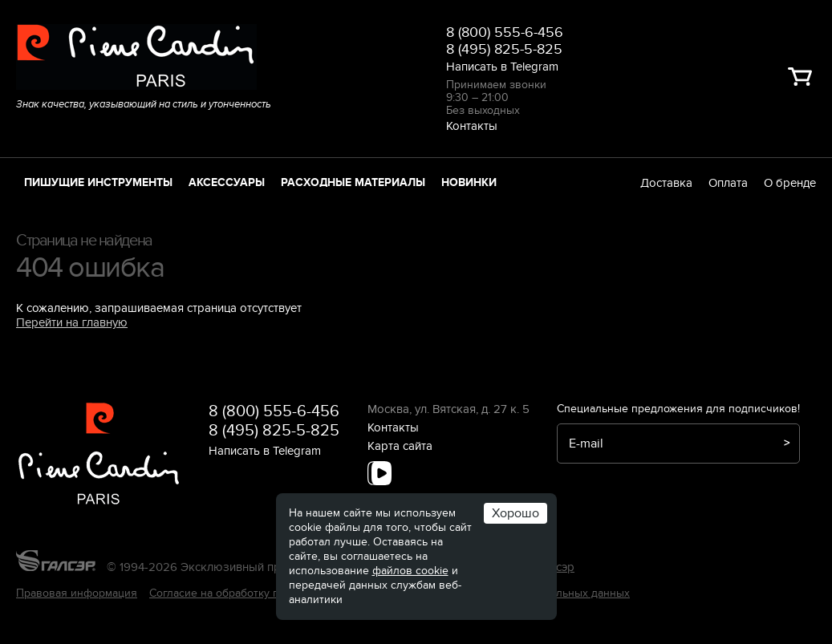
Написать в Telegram (502, 67)
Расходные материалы (353, 182)
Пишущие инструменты (98, 182)
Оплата (728, 183)
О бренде (790, 183)
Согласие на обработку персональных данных (270, 593)
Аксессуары (227, 182)
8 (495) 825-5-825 (504, 49)
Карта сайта (400, 446)
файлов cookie (410, 571)
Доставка (666, 183)
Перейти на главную (72, 322)
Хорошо (515, 513)
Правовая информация (77, 593)
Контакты (472, 126)
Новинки (469, 182)
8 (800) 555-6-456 (505, 32)
